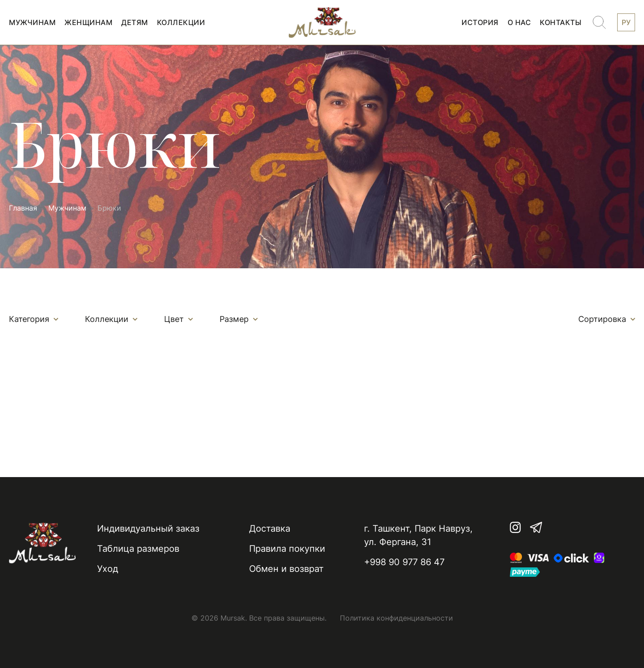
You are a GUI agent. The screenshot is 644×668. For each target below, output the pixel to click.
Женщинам (88, 22)
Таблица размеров (138, 549)
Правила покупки (287, 549)
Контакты (561, 22)
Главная (23, 208)
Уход (108, 569)
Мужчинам (32, 22)
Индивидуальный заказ (148, 528)
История (480, 22)
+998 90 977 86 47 (404, 562)
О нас (519, 22)
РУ (626, 22)
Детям (135, 22)
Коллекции (181, 22)
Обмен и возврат (286, 569)
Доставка (270, 528)
